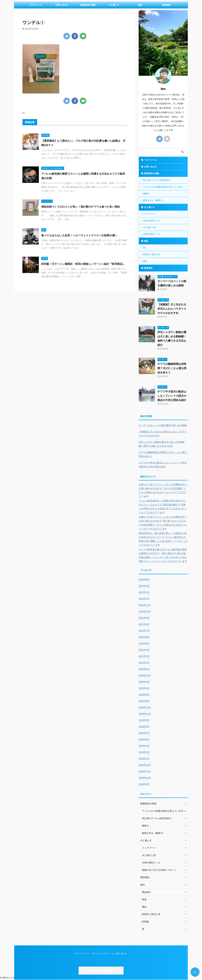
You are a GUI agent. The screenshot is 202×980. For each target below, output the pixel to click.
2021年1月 (144, 669)
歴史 (145, 261)
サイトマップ (81, 954)
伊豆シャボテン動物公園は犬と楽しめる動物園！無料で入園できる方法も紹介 (162, 444)
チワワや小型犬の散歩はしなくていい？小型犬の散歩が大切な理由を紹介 (172, 396)
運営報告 (166, 5)
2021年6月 (144, 637)
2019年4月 (144, 746)
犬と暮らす (114, 5)
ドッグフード (149, 214)
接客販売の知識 (88, 5)
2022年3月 (144, 586)
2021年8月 (144, 624)
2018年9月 (144, 784)
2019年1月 (144, 758)
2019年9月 (144, 720)
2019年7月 (144, 733)
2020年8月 (144, 688)
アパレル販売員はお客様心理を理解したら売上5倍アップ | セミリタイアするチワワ (163, 541)
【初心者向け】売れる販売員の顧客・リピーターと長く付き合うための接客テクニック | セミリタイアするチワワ (163, 557)
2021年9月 (144, 618)
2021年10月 (145, 611)
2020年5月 (144, 701)
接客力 (146, 194)
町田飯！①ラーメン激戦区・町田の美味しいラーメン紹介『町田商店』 (83, 264)
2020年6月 (144, 694)
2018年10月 (145, 778)
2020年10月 (145, 675)
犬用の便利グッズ (152, 221)
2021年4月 (144, 650)
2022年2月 (144, 592)
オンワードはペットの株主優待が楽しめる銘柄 (163, 425)
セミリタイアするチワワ (101, 971)
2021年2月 (144, 663)
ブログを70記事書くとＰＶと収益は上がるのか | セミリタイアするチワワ (162, 492)
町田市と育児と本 (152, 254)
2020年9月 (144, 682)
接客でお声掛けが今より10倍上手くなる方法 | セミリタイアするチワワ (163, 509)
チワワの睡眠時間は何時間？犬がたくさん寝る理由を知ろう (172, 368)
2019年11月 (145, 714)
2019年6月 (144, 739)
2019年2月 (144, 752)
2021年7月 (144, 631)
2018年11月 (145, 771)
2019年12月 (145, 707)
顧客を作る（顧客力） (154, 200)
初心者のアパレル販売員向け (157, 180)
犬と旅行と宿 (149, 227)
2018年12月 (145, 765)
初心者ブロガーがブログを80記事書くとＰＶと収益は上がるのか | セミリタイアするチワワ (163, 525)
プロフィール (36, 5)
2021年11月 (145, 605)
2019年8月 (144, 726)
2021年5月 (144, 643)
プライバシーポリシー (101, 954)
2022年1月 (144, 599)
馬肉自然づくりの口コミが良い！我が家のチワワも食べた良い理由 (81, 207)
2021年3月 (144, 656)
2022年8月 (144, 579)
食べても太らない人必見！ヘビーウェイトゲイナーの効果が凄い (79, 235)
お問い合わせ (62, 5)
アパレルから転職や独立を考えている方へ (163, 187)
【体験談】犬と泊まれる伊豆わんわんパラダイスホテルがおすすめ (172, 309)
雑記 (140, 5)
